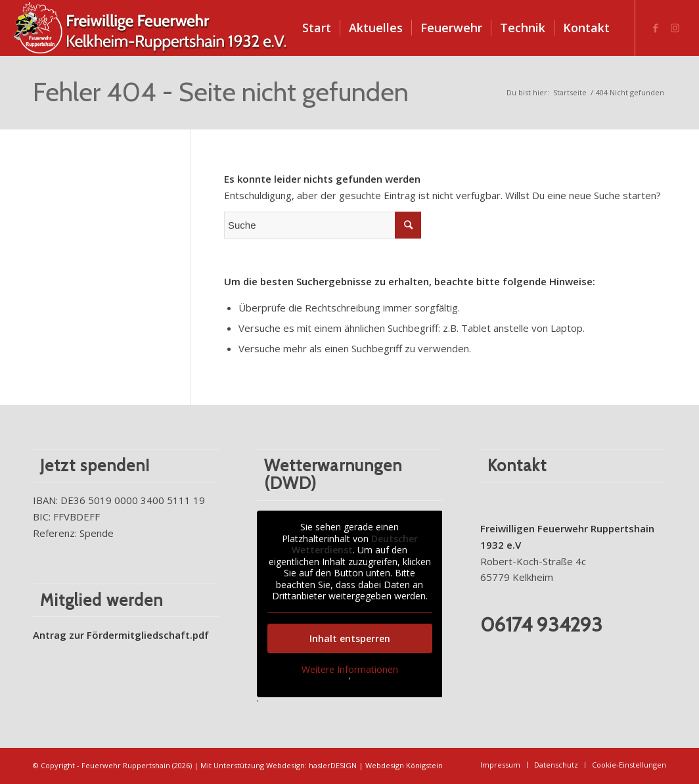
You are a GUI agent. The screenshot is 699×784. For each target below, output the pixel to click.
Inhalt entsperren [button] (349, 638)
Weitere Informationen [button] (349, 669)
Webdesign (285, 765)
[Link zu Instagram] (675, 28)
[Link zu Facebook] (656, 28)
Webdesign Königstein (404, 765)
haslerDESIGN (333, 765)
